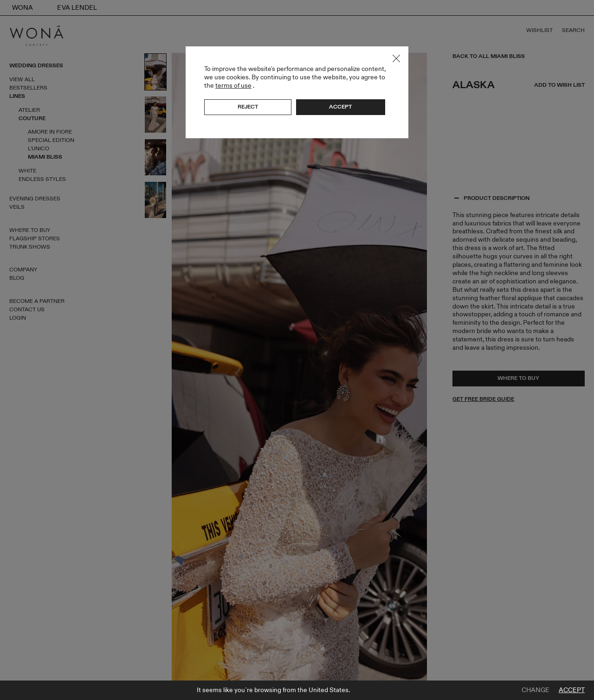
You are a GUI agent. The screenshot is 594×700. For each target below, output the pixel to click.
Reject (248, 107)
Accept (572, 690)
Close (396, 58)
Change (536, 690)
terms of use (233, 86)
